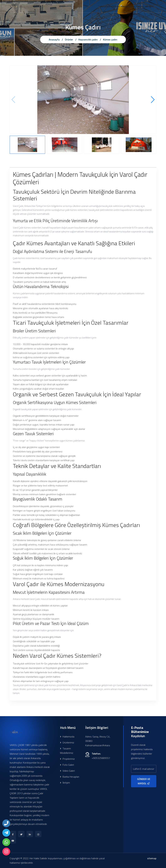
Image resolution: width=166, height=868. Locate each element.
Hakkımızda (67, 737)
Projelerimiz (67, 759)
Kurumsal (94, 7)
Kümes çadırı (110, 39)
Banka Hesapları (70, 777)
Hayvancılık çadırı (88, 39)
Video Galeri (67, 771)
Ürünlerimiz (67, 742)
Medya (137, 7)
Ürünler (107, 7)
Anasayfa (54, 39)
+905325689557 (101, 758)
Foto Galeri (67, 765)
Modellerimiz (122, 7)
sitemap (152, 858)
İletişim (149, 7)
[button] (153, 100)
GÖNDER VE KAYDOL (144, 781)
